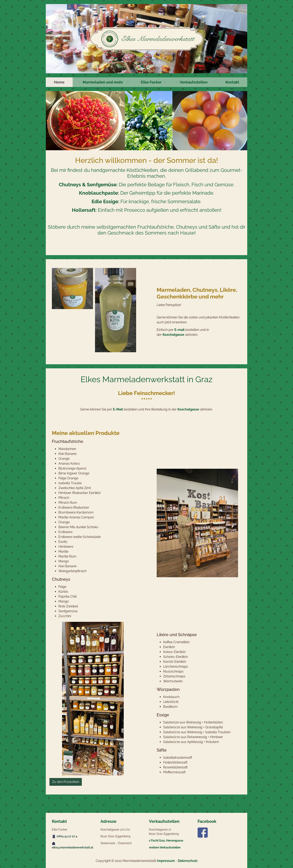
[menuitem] (59, 82)
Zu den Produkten (66, 782)
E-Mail (118, 409)
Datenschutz (188, 861)
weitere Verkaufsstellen (165, 847)
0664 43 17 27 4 (67, 836)
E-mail (179, 330)
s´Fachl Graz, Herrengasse (166, 841)
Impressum (166, 861)
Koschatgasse (173, 335)
